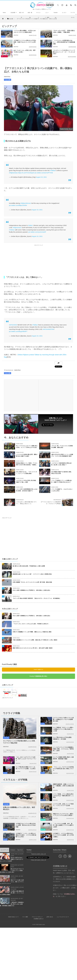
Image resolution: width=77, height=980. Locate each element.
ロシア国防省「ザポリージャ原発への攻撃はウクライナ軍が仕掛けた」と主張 (63, 729)
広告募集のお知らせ (39, 919)
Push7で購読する (38, 670)
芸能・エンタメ (4, 56)
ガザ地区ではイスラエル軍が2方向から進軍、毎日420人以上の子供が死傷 (26, 825)
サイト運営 (25, 917)
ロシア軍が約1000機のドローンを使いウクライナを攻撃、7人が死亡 (26, 768)
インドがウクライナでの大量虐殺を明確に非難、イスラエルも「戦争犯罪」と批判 (63, 749)
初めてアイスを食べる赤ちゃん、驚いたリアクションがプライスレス (12, 882)
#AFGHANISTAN (48, 329)
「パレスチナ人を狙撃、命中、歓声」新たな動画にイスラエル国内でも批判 (63, 825)
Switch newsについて (13, 917)
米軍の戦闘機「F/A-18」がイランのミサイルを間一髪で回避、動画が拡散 (32, 582)
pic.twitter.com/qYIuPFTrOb (44, 173)
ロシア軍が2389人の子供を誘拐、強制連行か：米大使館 (63, 738)
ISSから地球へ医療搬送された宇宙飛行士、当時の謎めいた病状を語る (31, 590)
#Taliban (53, 170)
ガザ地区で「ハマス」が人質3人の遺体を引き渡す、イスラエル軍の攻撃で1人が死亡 (26, 835)
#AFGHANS (13, 325)
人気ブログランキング (7, 698)
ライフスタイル (73, 15)
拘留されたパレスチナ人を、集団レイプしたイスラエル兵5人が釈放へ (63, 815)
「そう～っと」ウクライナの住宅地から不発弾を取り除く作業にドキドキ (63, 769)
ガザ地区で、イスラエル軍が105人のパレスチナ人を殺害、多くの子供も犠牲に (63, 835)
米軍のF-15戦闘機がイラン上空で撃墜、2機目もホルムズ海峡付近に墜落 (32, 632)
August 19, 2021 (41, 177)
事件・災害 (43, 820)
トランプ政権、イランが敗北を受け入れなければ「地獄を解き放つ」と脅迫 (63, 796)
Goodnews (56, 15)
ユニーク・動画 (47, 15)
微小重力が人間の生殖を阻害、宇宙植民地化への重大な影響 (29, 566)
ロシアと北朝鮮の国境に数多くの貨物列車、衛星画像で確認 (63, 758)
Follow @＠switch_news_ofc (39, 860)
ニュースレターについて (63, 917)
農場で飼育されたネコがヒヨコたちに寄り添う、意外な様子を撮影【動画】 (33, 648)
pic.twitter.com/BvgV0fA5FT (18, 331)
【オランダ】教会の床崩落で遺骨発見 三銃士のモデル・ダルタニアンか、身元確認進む (36, 598)
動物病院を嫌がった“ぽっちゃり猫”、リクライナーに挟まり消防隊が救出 (33, 574)
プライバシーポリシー (37, 917)
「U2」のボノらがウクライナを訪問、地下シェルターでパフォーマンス (26, 759)
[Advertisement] (38, 260)
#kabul (30, 225)
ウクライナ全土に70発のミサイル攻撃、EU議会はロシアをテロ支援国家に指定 (63, 719)
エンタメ (64, 13)
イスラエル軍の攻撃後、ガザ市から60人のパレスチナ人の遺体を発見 (25, 31)
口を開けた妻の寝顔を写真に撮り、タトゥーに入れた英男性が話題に (12, 893)
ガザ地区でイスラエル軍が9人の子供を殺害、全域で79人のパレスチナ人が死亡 (25, 42)
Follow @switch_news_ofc (61, 426)
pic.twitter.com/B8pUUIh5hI (18, 205)
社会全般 (13, 13)
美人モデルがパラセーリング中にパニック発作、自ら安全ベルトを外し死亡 (12, 871)
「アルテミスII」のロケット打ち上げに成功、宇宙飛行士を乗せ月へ (31, 624)
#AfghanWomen (26, 203)
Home (4, 13)
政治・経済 (21, 15)
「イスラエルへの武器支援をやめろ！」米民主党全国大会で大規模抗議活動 (64, 42)
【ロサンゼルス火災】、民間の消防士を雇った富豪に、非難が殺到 (64, 31)
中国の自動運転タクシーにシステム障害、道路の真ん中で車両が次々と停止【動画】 (35, 640)
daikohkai (16, 35)
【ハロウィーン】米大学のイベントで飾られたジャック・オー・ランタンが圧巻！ (64, 52)
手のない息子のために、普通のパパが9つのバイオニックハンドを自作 (12, 859)
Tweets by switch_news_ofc (38, 854)
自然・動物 (30, 15)
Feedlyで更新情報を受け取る (38, 676)
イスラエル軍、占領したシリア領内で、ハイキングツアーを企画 (63, 805)
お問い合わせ (50, 917)
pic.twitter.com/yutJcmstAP (37, 232)
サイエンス (38, 15)
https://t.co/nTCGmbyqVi (26, 173)
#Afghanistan (13, 173)
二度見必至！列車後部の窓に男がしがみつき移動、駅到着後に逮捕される (12, 904)
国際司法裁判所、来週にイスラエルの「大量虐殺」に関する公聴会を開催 (63, 786)
